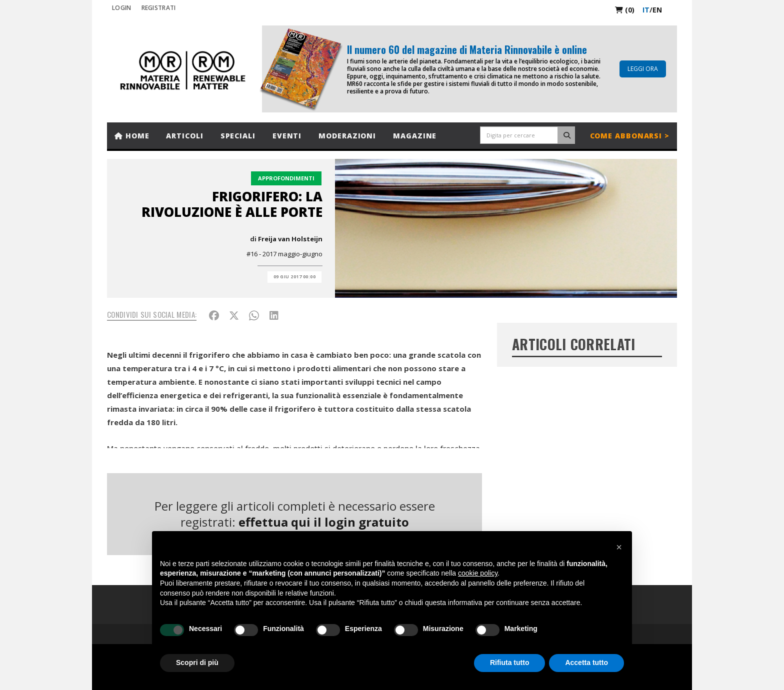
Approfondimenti (286, 178)
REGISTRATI (159, 8)
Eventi (287, 136)
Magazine (415, 136)
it (646, 10)
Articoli (184, 136)
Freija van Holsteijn (290, 239)
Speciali (238, 136)
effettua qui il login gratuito (324, 522)
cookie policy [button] (478, 573)
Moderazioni (347, 136)
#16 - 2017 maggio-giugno (284, 254)
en (657, 10)
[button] (619, 547)
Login (122, 8)
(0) (625, 10)
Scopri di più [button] (197, 663)
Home (132, 136)
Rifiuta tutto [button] (510, 663)
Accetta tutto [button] (586, 663)
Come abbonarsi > (630, 136)
